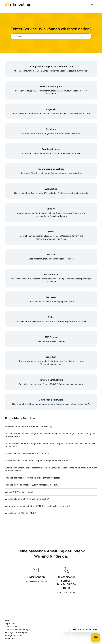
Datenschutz (11, 626)
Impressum (10, 624)
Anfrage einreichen (14, 635)
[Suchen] (51, 36)
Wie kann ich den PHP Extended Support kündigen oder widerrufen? (37, 461)
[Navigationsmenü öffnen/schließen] (92, 5)
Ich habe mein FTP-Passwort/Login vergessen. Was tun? (32, 485)
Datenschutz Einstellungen (18, 630)
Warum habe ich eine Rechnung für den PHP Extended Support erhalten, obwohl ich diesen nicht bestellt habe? (51, 445)
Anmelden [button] (10, 638)
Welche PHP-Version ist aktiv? (19, 492)
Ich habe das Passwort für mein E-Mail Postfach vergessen (33, 478)
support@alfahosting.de (36, 581)
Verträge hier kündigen (16, 632)
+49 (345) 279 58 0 (66, 592)
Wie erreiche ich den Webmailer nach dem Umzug (28, 426)
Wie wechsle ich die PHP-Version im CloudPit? (27, 454)
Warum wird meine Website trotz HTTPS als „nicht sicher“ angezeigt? (38, 506)
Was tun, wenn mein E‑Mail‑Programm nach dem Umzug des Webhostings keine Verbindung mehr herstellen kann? (51, 435)
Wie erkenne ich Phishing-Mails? (21, 513)
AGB (7, 621)
